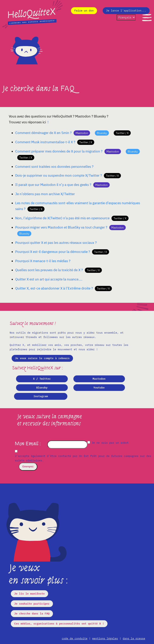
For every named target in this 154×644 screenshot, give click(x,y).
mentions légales (105, 638)
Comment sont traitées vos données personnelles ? (54, 167)
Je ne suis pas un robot (108, 443)
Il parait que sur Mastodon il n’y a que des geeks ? (53, 185)
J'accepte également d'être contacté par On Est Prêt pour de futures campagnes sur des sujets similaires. (83, 458)
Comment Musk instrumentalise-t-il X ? (45, 142)
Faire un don (84, 11)
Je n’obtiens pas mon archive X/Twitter (45, 194)
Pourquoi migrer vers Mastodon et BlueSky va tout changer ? (61, 227)
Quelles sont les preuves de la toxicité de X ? (49, 270)
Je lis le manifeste (29, 594)
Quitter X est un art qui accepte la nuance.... (49, 279)
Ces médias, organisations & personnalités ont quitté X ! (59, 624)
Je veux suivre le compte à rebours (42, 358)
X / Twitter (42, 379)
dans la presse (134, 638)
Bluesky (42, 388)
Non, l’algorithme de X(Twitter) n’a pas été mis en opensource (62, 218)
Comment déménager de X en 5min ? (43, 133)
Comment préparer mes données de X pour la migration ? (59, 151)
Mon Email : (28, 444)
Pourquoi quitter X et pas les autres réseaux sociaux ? (56, 243)
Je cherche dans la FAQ (32, 614)
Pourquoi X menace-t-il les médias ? (43, 261)
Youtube (99, 388)
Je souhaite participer (32, 604)
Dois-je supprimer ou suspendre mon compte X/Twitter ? (59, 175)
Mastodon (99, 379)
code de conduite (75, 638)
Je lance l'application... (126, 11)
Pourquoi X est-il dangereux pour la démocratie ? (53, 252)
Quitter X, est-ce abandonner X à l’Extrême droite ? (54, 288)
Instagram (41, 396)
